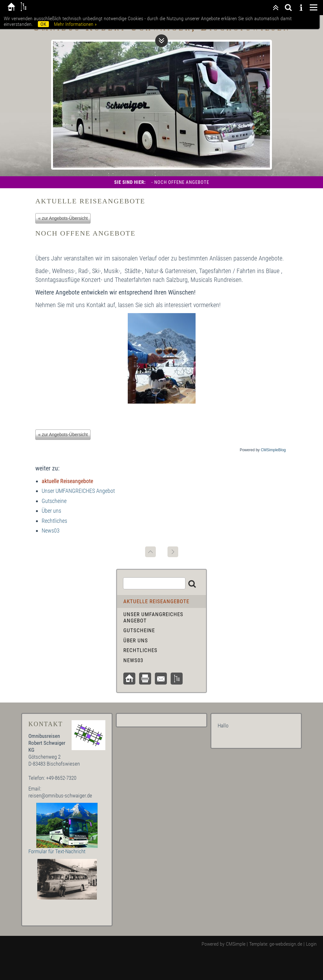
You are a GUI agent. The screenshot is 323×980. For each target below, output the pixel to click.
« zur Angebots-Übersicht (63, 218)
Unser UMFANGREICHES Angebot (78, 491)
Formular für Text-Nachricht (57, 851)
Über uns (51, 511)
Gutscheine (54, 501)
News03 (51, 531)
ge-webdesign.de (286, 944)
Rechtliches (54, 521)
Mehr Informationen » (75, 24)
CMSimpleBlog (273, 450)
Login (311, 944)
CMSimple (236, 944)
